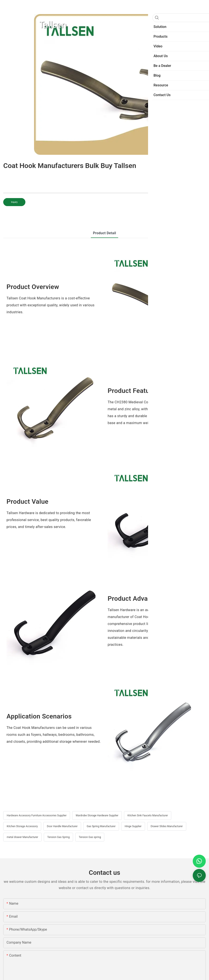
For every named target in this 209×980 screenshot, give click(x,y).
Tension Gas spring (90, 837)
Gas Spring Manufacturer (101, 826)
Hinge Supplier (133, 826)
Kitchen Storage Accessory (22, 826)
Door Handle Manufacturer (62, 826)
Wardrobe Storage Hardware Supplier (97, 815)
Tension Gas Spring (58, 837)
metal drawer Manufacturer (22, 837)
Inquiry (14, 202)
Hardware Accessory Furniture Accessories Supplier (37, 815)
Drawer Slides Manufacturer (167, 826)
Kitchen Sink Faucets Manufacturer (148, 815)
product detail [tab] (105, 233)
